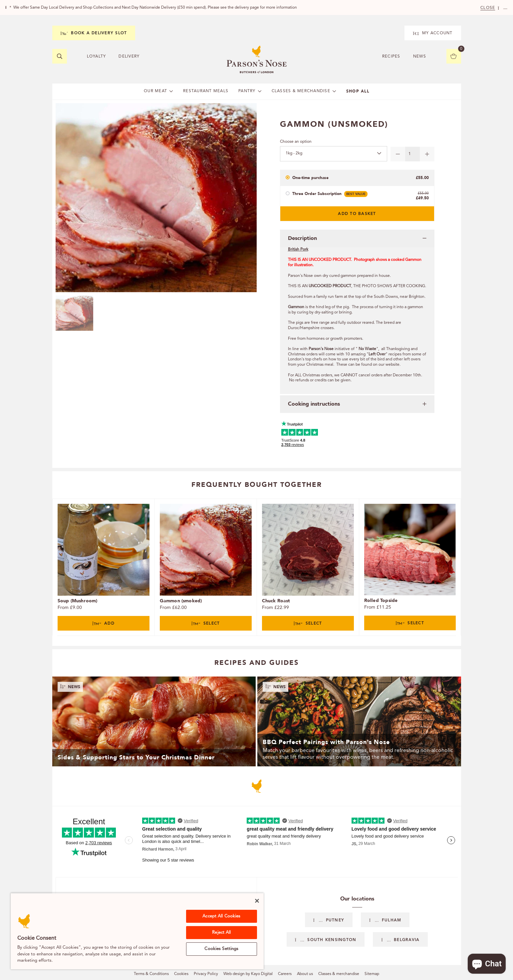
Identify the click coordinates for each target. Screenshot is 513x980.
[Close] (257, 901)
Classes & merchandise (339, 974)
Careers (285, 974)
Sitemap (372, 974)
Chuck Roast (276, 601)
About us (305, 974)
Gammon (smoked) (181, 601)
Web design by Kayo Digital (248, 974)
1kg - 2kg (294, 153)
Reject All (221, 933)
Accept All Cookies (221, 916)
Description (302, 238)
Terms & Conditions (151, 974)
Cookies (181, 974)
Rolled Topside (381, 600)
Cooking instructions (314, 404)
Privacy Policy (206, 974)
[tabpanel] (103, 567)
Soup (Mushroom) (78, 601)
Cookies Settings (221, 949)
